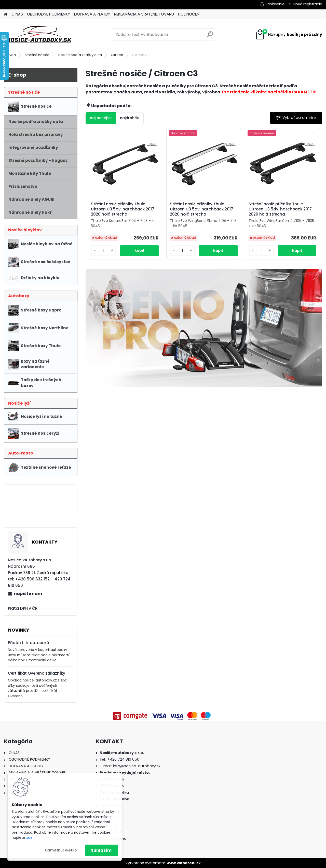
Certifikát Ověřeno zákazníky (37, 673)
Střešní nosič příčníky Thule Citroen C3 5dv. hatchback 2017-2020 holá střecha (124, 209)
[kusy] (104, 251)
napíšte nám (28, 594)
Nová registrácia (308, 4)
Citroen (117, 55)
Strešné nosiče (37, 55)
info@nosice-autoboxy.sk (137, 766)
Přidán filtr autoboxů (29, 643)
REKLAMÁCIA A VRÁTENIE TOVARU (144, 14)
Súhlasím (101, 850)
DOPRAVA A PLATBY (92, 14)
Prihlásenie (275, 4)
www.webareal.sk (184, 863)
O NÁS (17, 14)
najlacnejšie (101, 118)
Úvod (11, 55)
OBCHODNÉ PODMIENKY (49, 14)
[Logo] (39, 35)
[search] (210, 36)
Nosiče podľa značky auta (80, 55)
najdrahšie (130, 118)
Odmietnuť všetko (61, 850)
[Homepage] (6, 14)
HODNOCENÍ (189, 14)
